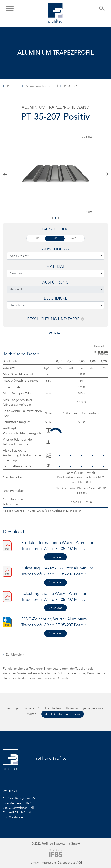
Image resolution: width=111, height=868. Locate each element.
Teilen (57, 333)
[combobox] (55, 256)
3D (55, 238)
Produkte (13, 86)
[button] (10, 9)
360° (74, 238)
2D (37, 238)
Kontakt (34, 863)
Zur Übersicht (14, 655)
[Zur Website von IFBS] (56, 853)
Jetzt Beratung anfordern (63, 714)
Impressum (48, 863)
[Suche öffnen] (102, 10)
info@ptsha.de (13, 817)
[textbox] (55, 256)
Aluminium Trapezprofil (42, 86)
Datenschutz (66, 863)
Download (55, 557)
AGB (79, 863)
